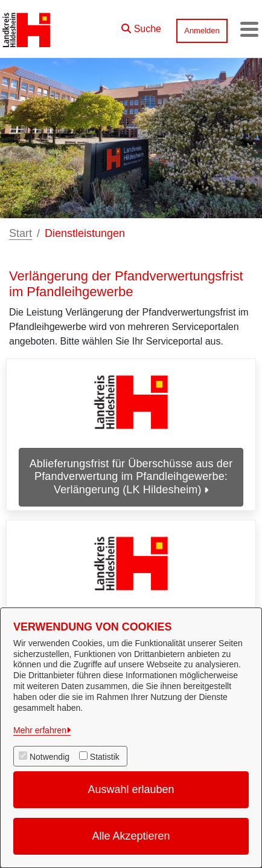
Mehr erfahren (40, 730)
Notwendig (50, 757)
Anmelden (202, 31)
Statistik (105, 757)
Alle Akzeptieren (131, 836)
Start (21, 233)
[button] (141, 26)
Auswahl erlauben (131, 789)
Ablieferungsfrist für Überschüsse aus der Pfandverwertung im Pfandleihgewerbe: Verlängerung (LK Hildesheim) (131, 477)
